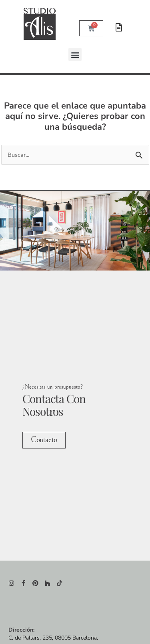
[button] (75, 54)
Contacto (44, 439)
